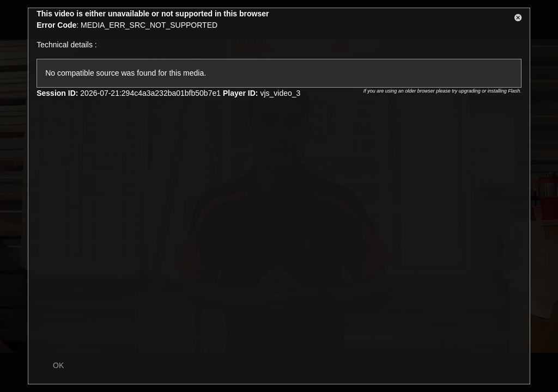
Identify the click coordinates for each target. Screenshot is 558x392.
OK (58, 365)
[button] (518, 20)
